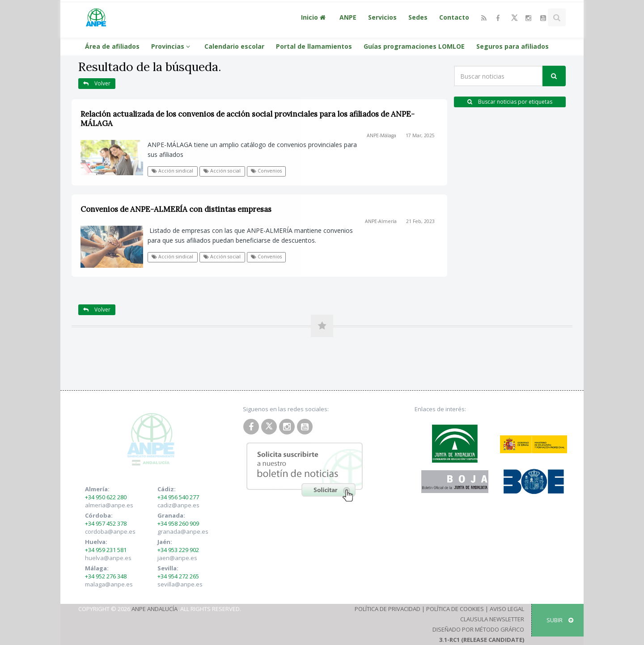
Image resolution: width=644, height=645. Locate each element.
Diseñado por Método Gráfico (478, 629)
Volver (97, 83)
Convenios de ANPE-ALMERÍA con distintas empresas (176, 209)
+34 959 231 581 (106, 550)
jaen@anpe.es (177, 558)
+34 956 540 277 (178, 497)
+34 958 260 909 (178, 523)
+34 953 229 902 (178, 550)
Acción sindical (172, 171)
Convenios (266, 171)
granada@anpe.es (183, 531)
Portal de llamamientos (314, 46)
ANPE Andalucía (155, 609)
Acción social (222, 171)
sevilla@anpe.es (180, 584)
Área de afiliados (112, 46)
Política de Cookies (455, 609)
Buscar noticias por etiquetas (510, 102)
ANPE (348, 17)
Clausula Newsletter (492, 619)
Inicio (314, 17)
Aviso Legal (507, 609)
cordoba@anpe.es (110, 531)
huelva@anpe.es (108, 558)
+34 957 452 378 (106, 523)
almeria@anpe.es (109, 505)
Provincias (172, 46)
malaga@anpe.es (109, 584)
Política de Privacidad (388, 609)
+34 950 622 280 (106, 497)
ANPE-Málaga (381, 135)
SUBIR (560, 620)
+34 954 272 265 (178, 576)
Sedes (418, 17)
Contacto (454, 17)
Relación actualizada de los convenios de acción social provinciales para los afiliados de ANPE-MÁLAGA (248, 119)
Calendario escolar (234, 46)
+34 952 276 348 (106, 576)
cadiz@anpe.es (178, 505)
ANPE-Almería (381, 221)
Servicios (382, 17)
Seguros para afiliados (513, 46)
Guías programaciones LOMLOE (414, 46)
